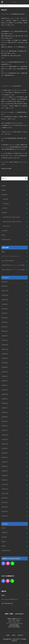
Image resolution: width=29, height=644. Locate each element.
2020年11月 (5, 349)
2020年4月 (5, 376)
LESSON (4, 213)
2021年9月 (5, 304)
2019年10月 (5, 394)
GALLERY (5, 231)
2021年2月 (5, 336)
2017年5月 (5, 516)
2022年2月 (5, 282)
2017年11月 (5, 489)
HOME (4, 186)
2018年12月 (5, 435)
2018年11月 (5, 439)
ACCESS (6, 199)
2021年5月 (5, 322)
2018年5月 (5, 466)
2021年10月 (5, 300)
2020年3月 (5, 381)
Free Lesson (7, 226)
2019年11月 (5, 390)
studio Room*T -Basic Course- (12, 217)
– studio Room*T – (16, 639)
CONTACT (6, 204)
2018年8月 (5, 453)
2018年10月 (5, 444)
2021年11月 (5, 295)
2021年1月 (5, 340)
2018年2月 (5, 475)
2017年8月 (5, 502)
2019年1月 (5, 430)
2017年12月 (5, 484)
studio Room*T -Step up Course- (12, 222)
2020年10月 (5, 354)
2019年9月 (5, 399)
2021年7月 (5, 313)
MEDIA (4, 542)
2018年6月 (5, 462)
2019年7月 (5, 408)
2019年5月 (5, 412)
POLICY (5, 208)
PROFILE (4, 195)
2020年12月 (5, 345)
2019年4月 (5, 417)
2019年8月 (5, 403)
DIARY (4, 528)
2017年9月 (5, 498)
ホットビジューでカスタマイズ (10, 256)
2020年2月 (5, 385)
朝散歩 (3, 252)
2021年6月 (5, 318)
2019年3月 (5, 421)
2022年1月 (5, 286)
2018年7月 (5, 457)
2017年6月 (5, 511)
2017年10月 (5, 494)
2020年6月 (5, 367)
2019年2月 (5, 426)
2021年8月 (5, 309)
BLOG (3, 235)
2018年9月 (5, 448)
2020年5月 (5, 372)
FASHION (4, 533)
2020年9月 (5, 358)
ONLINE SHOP (6, 240)
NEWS (4, 190)
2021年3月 (5, 331)
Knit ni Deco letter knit (8, 261)
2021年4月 (5, 327)
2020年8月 (5, 363)
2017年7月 (5, 507)
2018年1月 (5, 480)
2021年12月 (5, 291)
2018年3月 (5, 471)
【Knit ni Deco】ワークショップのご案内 (13, 265)
